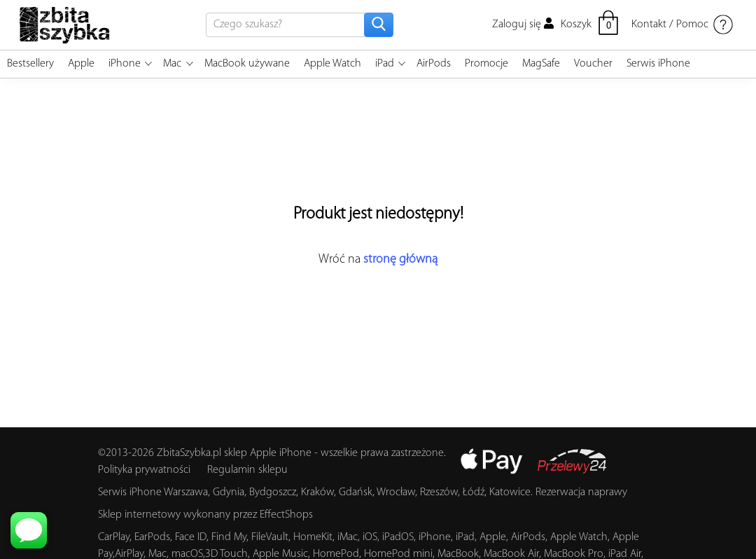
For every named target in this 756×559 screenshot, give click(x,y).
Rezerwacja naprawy (581, 492)
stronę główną (400, 260)
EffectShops (286, 515)
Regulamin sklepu (247, 470)
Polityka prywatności (144, 470)
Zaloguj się (523, 25)
